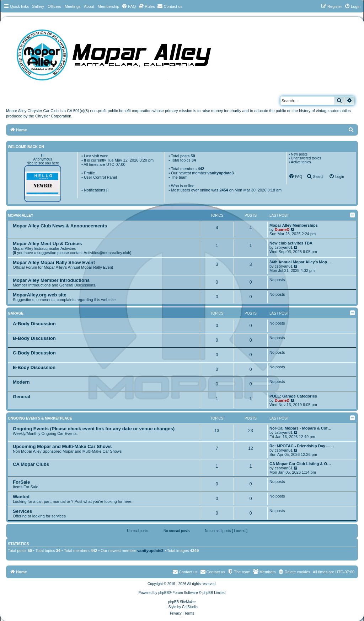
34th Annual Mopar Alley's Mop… (300, 262)
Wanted (21, 497)
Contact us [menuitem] (213, 572)
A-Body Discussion (34, 324)
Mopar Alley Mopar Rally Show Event (54, 262)
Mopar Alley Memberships (294, 225)
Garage (16, 313)
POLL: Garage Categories (293, 396)
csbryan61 (284, 247)
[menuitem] (129, 6)
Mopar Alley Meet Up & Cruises (47, 244)
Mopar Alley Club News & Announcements (60, 226)
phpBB (164, 593)
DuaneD (282, 230)
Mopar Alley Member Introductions (51, 280)
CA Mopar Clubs (31, 464)
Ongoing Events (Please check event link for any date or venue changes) (94, 429)
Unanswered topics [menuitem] (306, 158)
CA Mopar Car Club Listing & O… (300, 464)
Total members (188, 169)
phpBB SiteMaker (182, 602)
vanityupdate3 (221, 173)
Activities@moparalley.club (107, 253)
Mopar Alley (21, 215)
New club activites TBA (291, 243)
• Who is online (181, 186)
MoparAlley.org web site (40, 295)
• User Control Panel (99, 177)
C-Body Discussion (34, 353)
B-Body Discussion (34, 338)
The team (179, 177)
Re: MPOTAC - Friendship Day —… (302, 446)
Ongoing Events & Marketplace (40, 418)
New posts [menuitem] (299, 154)
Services (22, 511)
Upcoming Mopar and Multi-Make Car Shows (62, 446)
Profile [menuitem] (89, 173)
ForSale (21, 482)
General (22, 397)
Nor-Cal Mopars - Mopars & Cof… (300, 428)
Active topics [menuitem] (301, 162)
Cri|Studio (190, 607)
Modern (21, 382)
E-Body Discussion (34, 367)
